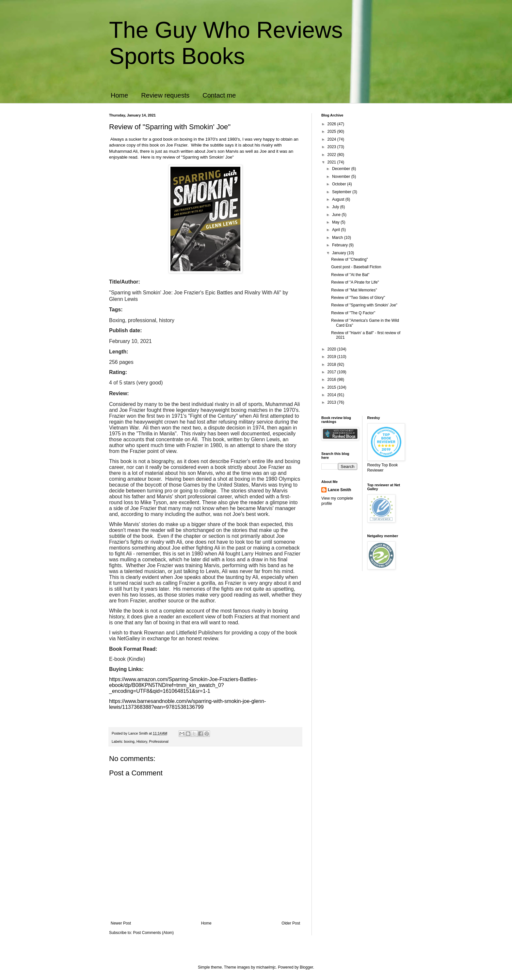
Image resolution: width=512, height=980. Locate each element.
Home (119, 95)
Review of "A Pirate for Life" (355, 282)
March (338, 238)
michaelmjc (266, 967)
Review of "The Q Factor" (353, 313)
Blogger (306, 967)
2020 (332, 349)
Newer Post (121, 923)
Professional (159, 741)
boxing (129, 741)
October (340, 184)
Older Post (291, 923)
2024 (332, 139)
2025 (332, 132)
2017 (332, 372)
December (342, 169)
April (336, 230)
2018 (332, 365)
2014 (332, 395)
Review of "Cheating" (350, 259)
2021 (332, 162)
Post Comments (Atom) (153, 933)
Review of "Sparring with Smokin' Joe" (364, 305)
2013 (332, 402)
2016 (332, 380)
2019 (332, 357)
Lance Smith (339, 490)
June (337, 215)
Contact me (219, 95)
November (342, 177)
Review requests (165, 95)
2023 (332, 147)
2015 (332, 387)
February (340, 245)
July (336, 207)
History (142, 741)
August (339, 199)
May (336, 222)
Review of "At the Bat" (350, 275)
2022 (332, 155)
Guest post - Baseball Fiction (356, 267)
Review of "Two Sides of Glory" (358, 298)
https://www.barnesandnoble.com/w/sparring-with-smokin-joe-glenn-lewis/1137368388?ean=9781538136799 (187, 704)
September (342, 192)
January (340, 253)
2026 (332, 124)
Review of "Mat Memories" (354, 290)
